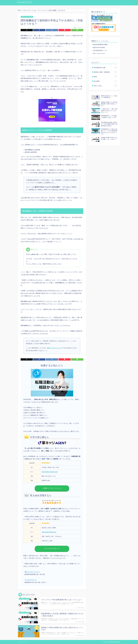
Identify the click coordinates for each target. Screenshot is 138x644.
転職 (105, 77)
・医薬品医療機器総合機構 (99, 45)
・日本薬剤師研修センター (99, 50)
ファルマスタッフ (31, 580)
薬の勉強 (105, 81)
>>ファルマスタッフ (52, 549)
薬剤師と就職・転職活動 (27, 17)
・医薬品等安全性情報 (98, 48)
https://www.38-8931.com (49, 532)
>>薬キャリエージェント (52, 488)
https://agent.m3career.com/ (50, 472)
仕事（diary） (105, 86)
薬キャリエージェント (55, 348)
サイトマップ (23, 642)
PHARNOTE (25, 2)
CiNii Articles (101, 53)
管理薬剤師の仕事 (105, 67)
